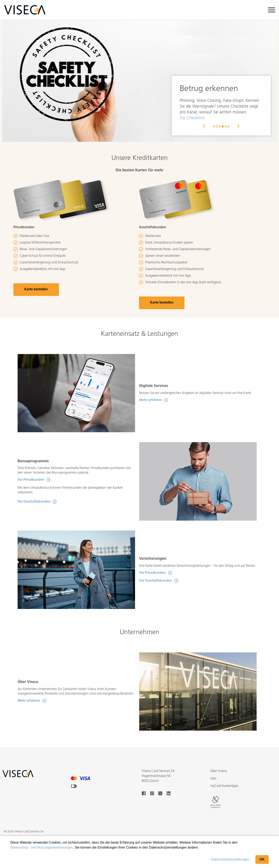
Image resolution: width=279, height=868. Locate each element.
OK (262, 859)
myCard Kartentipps (224, 786)
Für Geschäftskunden (34, 502)
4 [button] (223, 126)
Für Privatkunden (31, 480)
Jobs (213, 779)
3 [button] (220, 126)
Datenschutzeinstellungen (230, 859)
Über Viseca (219, 771)
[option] (139, 80)
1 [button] (214, 126)
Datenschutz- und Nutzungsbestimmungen (42, 847)
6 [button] (228, 126)
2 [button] (217, 126)
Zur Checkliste (192, 118)
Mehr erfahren (150, 400)
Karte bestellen (36, 289)
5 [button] (225, 126)
